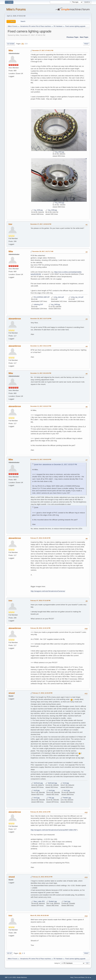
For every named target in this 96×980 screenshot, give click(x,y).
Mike (11, 51)
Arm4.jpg (65, 783)
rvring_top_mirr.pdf (76, 297)
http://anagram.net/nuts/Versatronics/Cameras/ (48, 591)
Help (72, 977)
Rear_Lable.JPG (38, 901)
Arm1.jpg (66, 790)
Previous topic (73, 37)
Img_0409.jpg (54, 305)
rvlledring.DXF (37, 305)
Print (86, 44)
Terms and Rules (79, 977)
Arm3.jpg (50, 790)
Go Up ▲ (88, 977)
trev (10, 224)
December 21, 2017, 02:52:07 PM (41, 406)
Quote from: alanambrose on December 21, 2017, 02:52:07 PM (55, 465)
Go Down (11, 44)
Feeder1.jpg (66, 798)
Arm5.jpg (35, 790)
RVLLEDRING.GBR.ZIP (40, 297)
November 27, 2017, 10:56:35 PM (41, 224)
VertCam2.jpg (51, 783)
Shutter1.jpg (51, 901)
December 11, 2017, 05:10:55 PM (41, 373)
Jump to (57, 963)
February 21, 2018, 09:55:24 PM (42, 877)
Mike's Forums (16, 9)
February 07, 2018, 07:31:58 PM (40, 601)
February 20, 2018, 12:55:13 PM (40, 812)
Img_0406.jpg (37, 210)
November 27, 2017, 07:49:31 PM (43, 50)
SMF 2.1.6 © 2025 (10, 977)
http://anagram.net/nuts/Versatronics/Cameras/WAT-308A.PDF (54, 830)
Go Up (9, 953)
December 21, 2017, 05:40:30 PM (41, 459)
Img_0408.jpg (51, 210)
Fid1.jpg (50, 798)
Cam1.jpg (66, 901)
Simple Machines (22, 977)
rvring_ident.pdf (57, 297)
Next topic (84, 37)
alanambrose (15, 319)
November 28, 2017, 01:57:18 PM (41, 319)
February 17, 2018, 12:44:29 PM (42, 693)
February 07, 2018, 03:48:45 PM (40, 538)
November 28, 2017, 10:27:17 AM (43, 251)
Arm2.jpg (35, 798)
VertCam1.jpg (37, 783)
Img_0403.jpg (58, 203)
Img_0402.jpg (58, 152)
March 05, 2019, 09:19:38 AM (39, 915)
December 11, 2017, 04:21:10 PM (41, 346)
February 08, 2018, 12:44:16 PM (40, 628)
